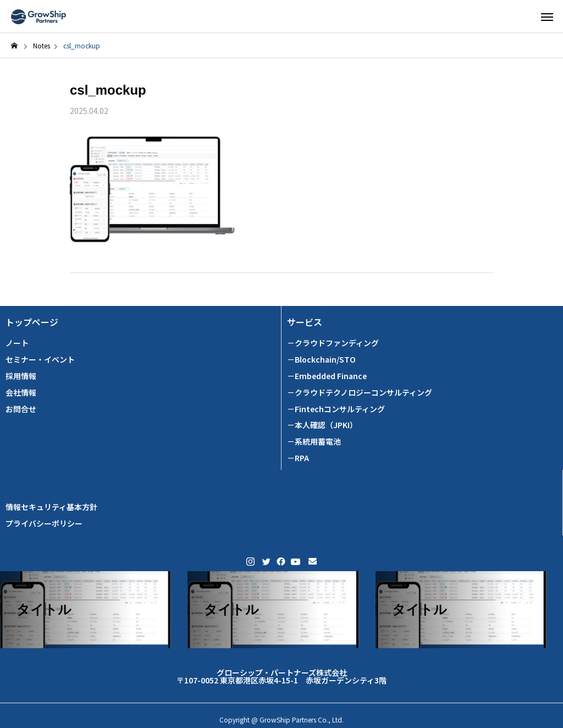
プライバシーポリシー (44, 524)
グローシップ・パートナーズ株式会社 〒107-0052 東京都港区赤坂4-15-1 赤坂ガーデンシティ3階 (281, 676)
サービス (305, 322)
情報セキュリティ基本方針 (51, 507)
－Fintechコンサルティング (336, 409)
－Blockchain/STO (321, 360)
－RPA (298, 458)
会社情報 (21, 393)
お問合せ (21, 409)
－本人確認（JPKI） (322, 425)
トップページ (32, 322)
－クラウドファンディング (333, 343)
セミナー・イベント (40, 360)
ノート (17, 343)
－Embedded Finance (327, 376)
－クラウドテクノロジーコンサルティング (360, 393)
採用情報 (21, 376)
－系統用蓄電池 (314, 442)
